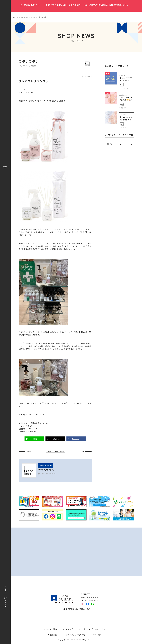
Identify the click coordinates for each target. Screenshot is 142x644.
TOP (6, 589)
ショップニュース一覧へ (55, 452)
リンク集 (82, 630)
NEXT (82, 451)
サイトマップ (68, 630)
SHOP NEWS (24, 17)
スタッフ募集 (96, 636)
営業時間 (5, 602)
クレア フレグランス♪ (39, 17)
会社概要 (54, 636)
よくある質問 (51, 630)
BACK (29, 451)
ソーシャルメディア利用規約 (74, 636)
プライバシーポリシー (100, 630)
